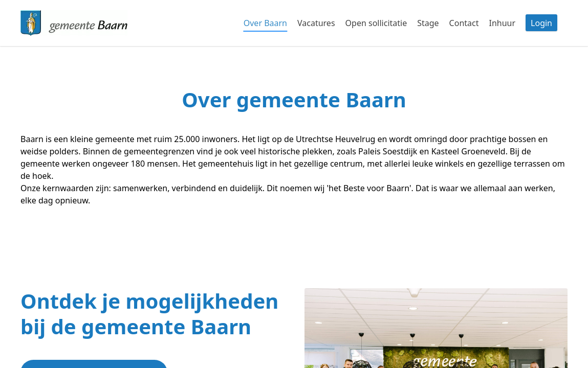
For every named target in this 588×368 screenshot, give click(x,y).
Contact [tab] (464, 23)
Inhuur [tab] (502, 23)
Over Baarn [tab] (265, 23)
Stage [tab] (428, 23)
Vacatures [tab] (316, 23)
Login (541, 23)
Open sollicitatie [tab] (376, 23)
